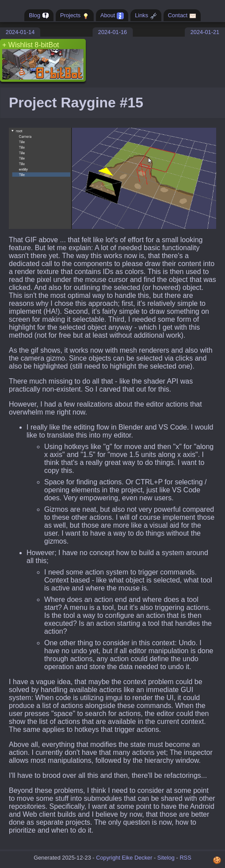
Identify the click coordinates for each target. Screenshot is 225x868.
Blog (39, 16)
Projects (75, 16)
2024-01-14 (20, 32)
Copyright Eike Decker (124, 858)
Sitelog (166, 858)
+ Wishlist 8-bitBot (43, 60)
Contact (182, 16)
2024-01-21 (205, 32)
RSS (185, 858)
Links (146, 16)
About (112, 16)
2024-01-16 (112, 32)
